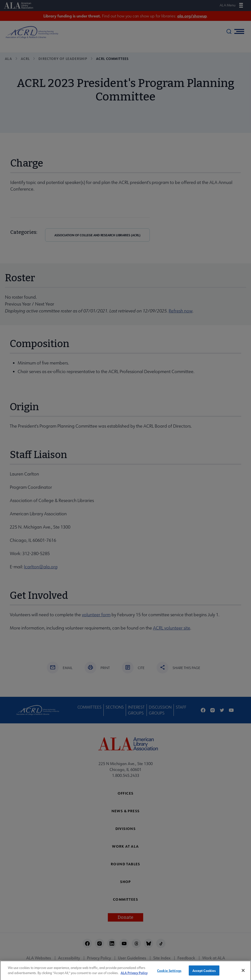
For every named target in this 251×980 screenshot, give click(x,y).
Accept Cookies (204, 973)
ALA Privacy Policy (134, 975)
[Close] (243, 973)
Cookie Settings (169, 973)
